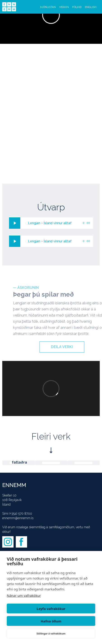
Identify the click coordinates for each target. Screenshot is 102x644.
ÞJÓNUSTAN (48, 7)
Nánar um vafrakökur (24, 595)
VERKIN (64, 7)
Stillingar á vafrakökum (51, 633)
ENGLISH (91, 7)
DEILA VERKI (67, 347)
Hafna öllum (51, 621)
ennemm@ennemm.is (18, 518)
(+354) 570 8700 (21, 514)
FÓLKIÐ (77, 7)
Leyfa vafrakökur (51, 609)
